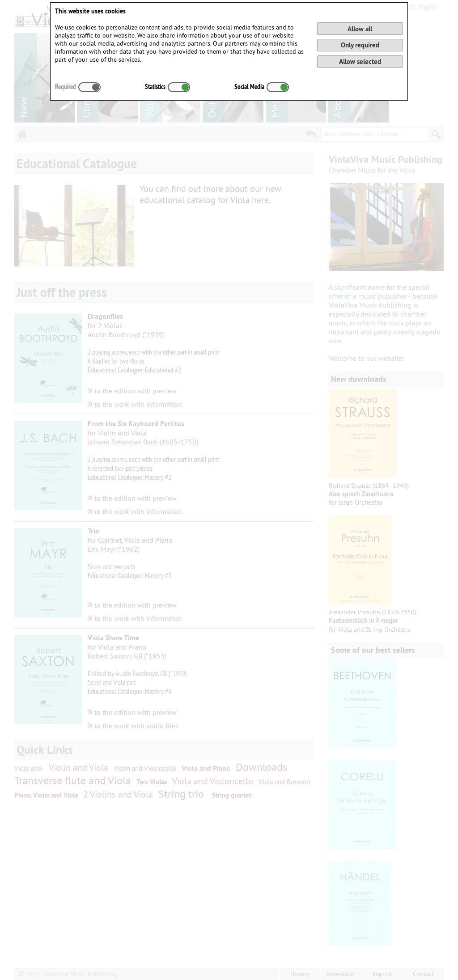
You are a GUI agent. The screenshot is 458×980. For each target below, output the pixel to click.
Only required (360, 45)
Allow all (360, 29)
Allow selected (360, 61)
